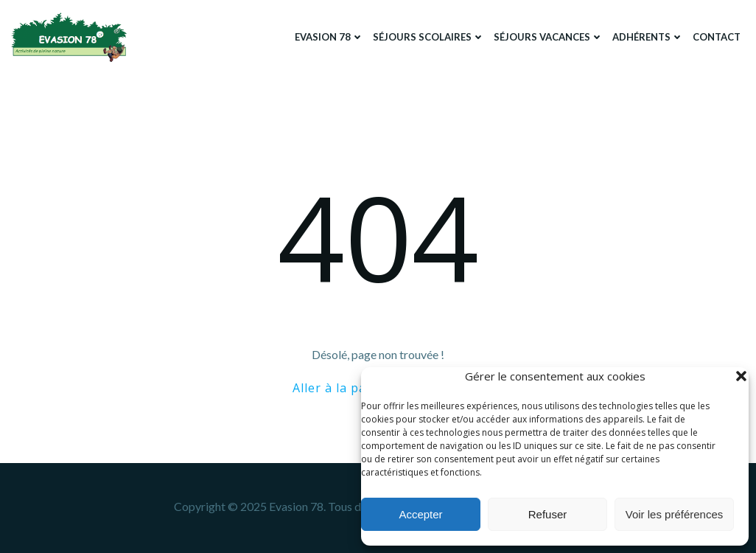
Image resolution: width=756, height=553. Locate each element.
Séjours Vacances (549, 37)
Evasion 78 (329, 37)
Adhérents (648, 37)
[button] (741, 376)
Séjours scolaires (429, 37)
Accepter (420, 514)
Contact (717, 37)
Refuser (548, 514)
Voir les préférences (675, 514)
